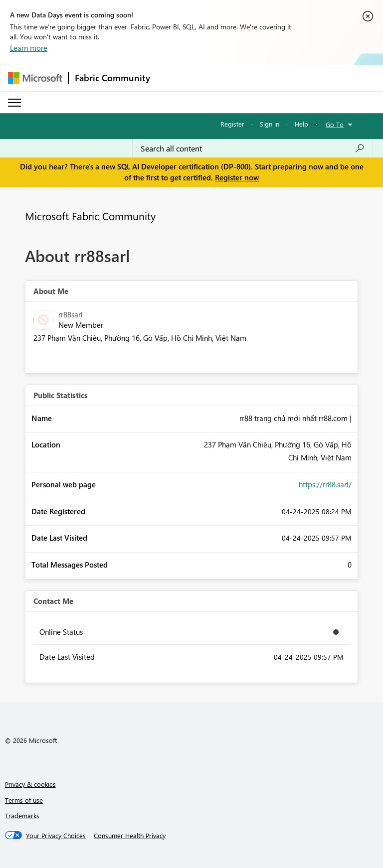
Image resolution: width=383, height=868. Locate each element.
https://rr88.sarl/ (325, 484)
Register (232, 124)
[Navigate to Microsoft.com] (35, 78)
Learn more (29, 48)
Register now (237, 177)
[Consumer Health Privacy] (130, 836)
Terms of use (24, 800)
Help (301, 124)
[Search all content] (253, 148)
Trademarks (22, 815)
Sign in (270, 124)
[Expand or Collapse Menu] (14, 103)
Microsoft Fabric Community (90, 216)
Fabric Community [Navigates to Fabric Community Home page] (112, 78)
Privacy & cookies (30, 784)
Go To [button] (335, 124)
